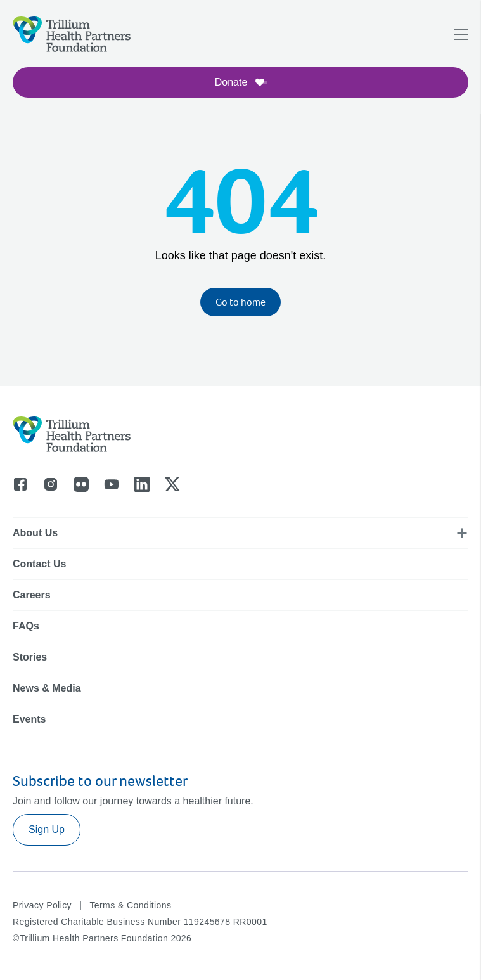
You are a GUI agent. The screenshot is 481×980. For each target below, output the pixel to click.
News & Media (47, 688)
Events (29, 719)
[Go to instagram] (51, 484)
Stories (30, 657)
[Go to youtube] (112, 484)
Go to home (240, 302)
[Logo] (72, 34)
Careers (32, 595)
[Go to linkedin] (142, 484)
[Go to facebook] (20, 484)
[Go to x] (172, 484)
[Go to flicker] (81, 484)
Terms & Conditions (130, 905)
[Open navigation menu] (461, 34)
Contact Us (39, 564)
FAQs (26, 626)
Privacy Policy (42, 905)
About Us (35, 533)
